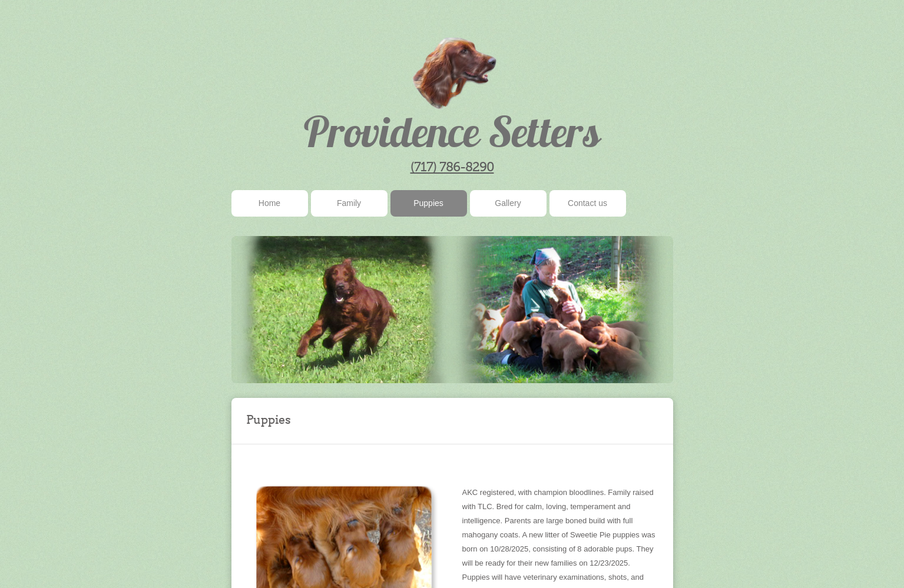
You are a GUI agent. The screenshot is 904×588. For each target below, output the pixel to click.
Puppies (428, 203)
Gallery (508, 203)
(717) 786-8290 (452, 167)
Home (269, 203)
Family (349, 203)
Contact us (587, 203)
